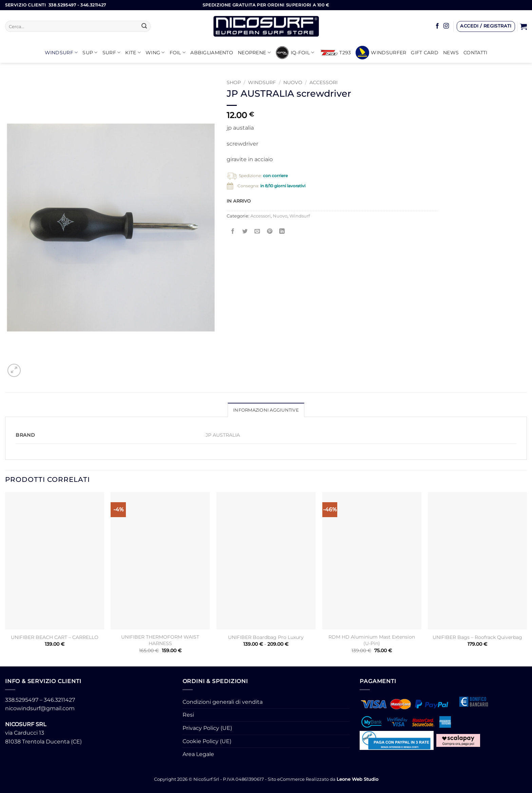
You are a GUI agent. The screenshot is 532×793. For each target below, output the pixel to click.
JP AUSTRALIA (223, 435)
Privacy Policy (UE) (207, 728)
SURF (112, 52)
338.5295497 (22, 700)
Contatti (475, 53)
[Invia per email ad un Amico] (257, 232)
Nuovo (293, 82)
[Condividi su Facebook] (233, 232)
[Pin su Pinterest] (270, 232)
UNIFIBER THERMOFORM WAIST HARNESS (160, 640)
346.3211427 (59, 700)
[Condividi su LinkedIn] (282, 232)
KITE (133, 52)
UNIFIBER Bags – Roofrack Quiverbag (477, 637)
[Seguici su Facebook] (437, 26)
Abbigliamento (212, 53)
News (451, 53)
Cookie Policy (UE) (207, 741)
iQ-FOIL (295, 53)
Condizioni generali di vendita (223, 702)
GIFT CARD (425, 53)
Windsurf (61, 52)
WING (155, 52)
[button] (486, 26)
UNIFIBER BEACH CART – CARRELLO (55, 637)
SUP (90, 52)
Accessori (324, 82)
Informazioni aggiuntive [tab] (266, 410)
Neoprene (254, 52)
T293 (336, 53)
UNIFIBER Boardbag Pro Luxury (266, 637)
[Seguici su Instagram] (446, 26)
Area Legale (198, 754)
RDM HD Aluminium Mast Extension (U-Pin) (372, 640)
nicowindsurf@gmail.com (40, 708)
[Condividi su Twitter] (245, 232)
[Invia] (145, 26)
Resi (188, 715)
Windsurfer (381, 53)
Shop (234, 82)
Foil (178, 52)
